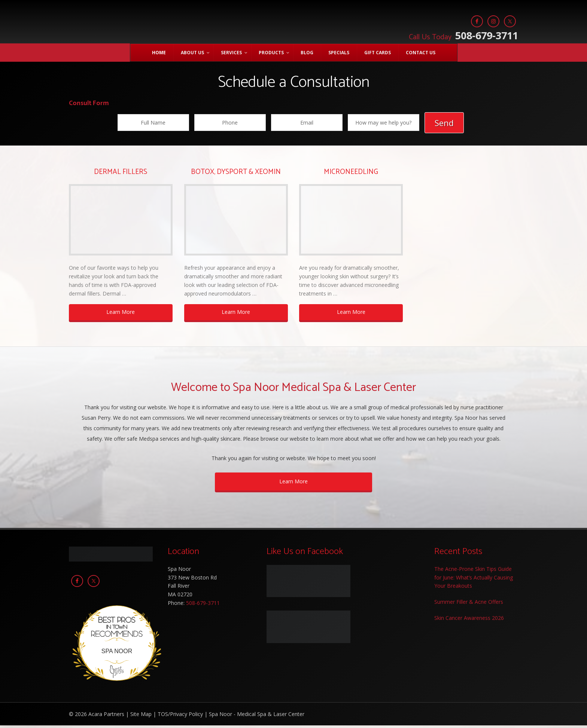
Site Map (141, 717)
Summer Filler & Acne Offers (469, 604)
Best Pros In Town (117, 620)
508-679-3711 (463, 35)
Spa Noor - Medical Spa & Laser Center (257, 717)
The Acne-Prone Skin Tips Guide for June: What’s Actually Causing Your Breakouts (474, 580)
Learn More (121, 314)
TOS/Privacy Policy (180, 717)
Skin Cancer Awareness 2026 (469, 620)
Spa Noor (172, 26)
